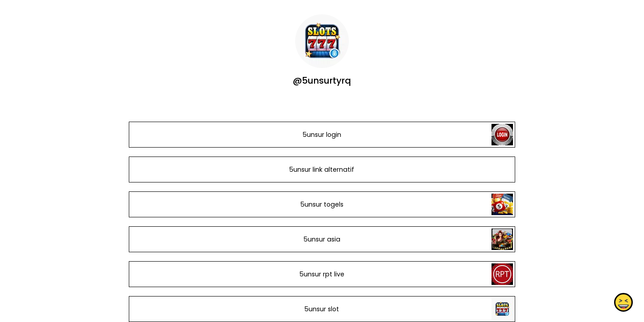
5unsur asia (322, 239)
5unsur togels (322, 204)
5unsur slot (322, 309)
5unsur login (322, 135)
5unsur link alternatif (322, 169)
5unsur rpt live (322, 274)
